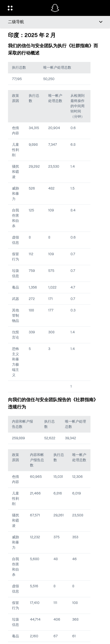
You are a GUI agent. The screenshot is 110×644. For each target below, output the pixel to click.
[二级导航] (55, 22)
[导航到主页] (55, 8)
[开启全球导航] (26, 8)
